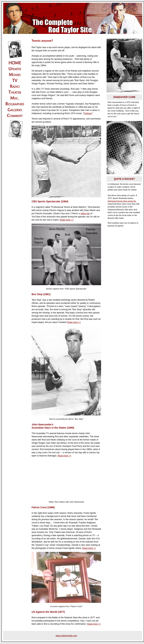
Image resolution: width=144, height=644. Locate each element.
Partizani (88, 113)
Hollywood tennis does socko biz (122, 201)
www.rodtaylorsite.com (66, 636)
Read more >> (67, 220)
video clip (85, 213)
